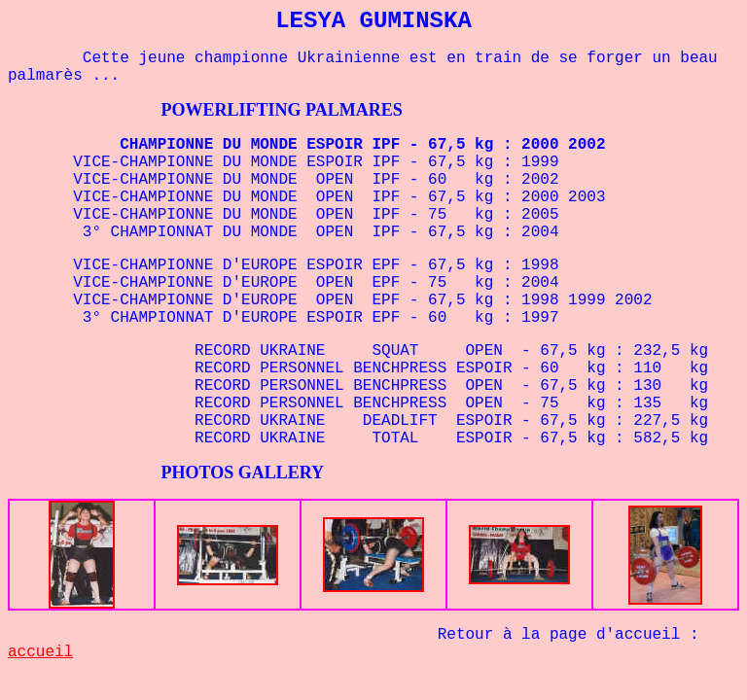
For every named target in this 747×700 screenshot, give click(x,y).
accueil (40, 652)
